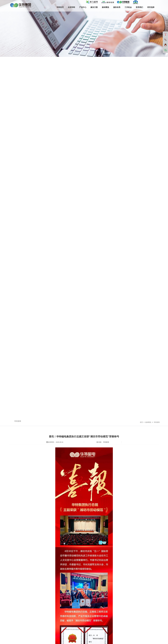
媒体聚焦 (105, 7)
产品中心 (83, 7)
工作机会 (128, 7)
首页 (141, 422)
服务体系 (117, 7)
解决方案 (94, 7)
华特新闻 (18, 421)
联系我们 (139, 7)
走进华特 (71, 7)
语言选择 (151, 7)
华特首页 (60, 7)
